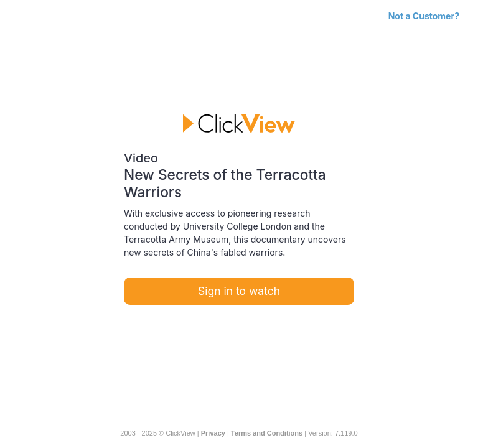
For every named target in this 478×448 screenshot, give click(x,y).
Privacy (213, 433)
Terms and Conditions (267, 433)
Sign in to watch (239, 291)
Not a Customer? (424, 16)
